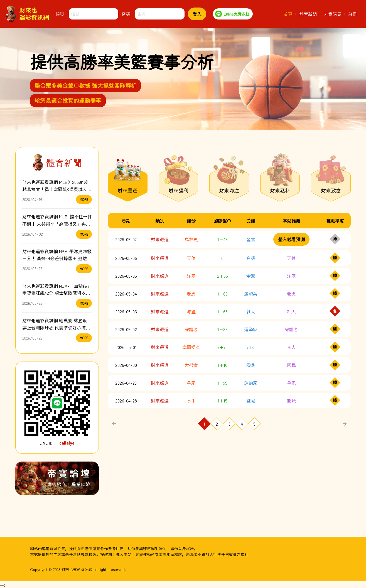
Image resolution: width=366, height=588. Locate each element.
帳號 (60, 14)
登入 (197, 14)
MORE (84, 199)
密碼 (126, 14)
